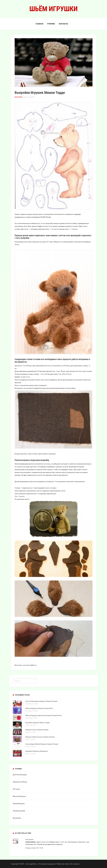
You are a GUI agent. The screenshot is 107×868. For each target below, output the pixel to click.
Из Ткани (16, 789)
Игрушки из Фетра (20, 782)
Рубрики (51, 24)
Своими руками (19, 811)
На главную (75, 864)
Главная (39, 24)
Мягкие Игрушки (19, 796)
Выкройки (19, 97)
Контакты (63, 24)
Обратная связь (63, 864)
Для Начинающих (20, 775)
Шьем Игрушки (19, 804)
